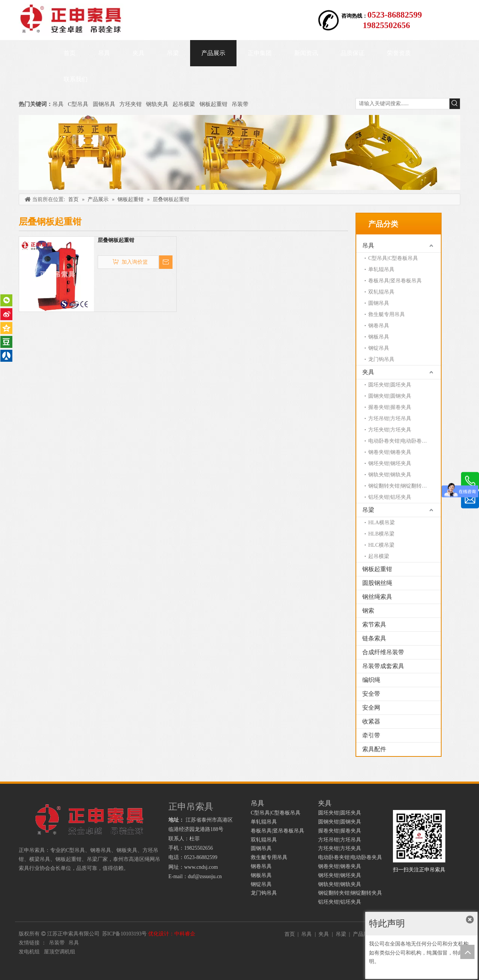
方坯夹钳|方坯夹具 (390, 430)
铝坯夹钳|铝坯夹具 (390, 497)
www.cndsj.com (201, 867)
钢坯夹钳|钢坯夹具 (390, 463)
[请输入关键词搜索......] (403, 104)
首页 (290, 934)
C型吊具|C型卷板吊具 (393, 258)
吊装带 (240, 104)
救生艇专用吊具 (387, 314)
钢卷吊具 (379, 326)
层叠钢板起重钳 (116, 240)
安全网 (371, 708)
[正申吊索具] (239, 152)
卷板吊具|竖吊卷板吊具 (395, 281)
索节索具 (374, 624)
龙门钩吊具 (381, 359)
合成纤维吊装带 (383, 652)
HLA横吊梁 (382, 523)
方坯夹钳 (131, 104)
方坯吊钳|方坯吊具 (390, 418)
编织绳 (371, 680)
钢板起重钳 (214, 104)
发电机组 (29, 952)
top (467, 952)
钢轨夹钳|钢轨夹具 (390, 475)
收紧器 (371, 721)
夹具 (368, 372)
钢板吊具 (379, 337)
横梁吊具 (40, 859)
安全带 (371, 694)
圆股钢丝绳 (377, 583)
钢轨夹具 (157, 104)
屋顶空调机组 (60, 952)
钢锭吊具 (379, 348)
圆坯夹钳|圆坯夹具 (390, 385)
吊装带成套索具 (383, 666)
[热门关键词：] (455, 104)
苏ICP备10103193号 (125, 934)
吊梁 (368, 510)
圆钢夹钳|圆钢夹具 (390, 396)
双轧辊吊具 (381, 292)
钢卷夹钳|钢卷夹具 (390, 452)
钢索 (368, 611)
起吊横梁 (184, 104)
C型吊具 (79, 104)
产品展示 (363, 934)
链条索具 (374, 638)
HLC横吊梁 (381, 545)
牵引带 (371, 735)
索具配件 (374, 749)
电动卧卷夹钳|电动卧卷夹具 (400, 441)
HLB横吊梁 (381, 534)
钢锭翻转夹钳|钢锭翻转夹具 (400, 486)
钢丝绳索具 (377, 597)
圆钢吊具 (104, 104)
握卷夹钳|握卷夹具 (390, 407)
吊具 (58, 104)
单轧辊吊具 (381, 269)
